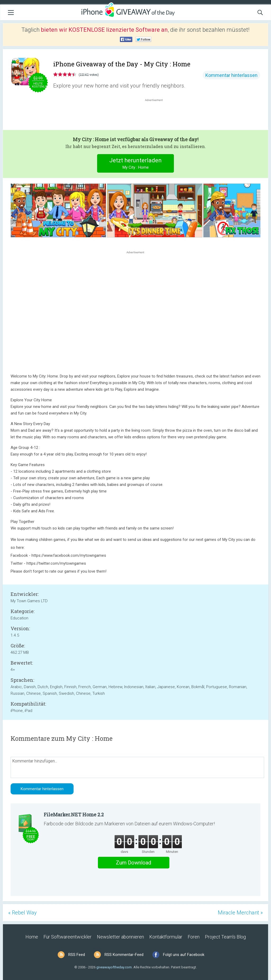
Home (32, 937)
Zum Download (134, 863)
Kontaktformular (166, 937)
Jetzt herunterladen (136, 164)
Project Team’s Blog (225, 937)
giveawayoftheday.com (114, 967)
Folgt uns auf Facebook (184, 955)
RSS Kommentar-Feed (124, 955)
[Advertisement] (157, 115)
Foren (194, 937)
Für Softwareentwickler (67, 937)
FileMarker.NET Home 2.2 (74, 815)
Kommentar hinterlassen (231, 75)
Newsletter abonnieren (120, 937)
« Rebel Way (22, 913)
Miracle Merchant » (240, 913)
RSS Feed (77, 955)
